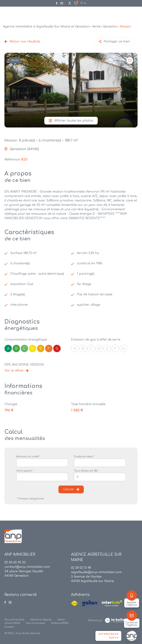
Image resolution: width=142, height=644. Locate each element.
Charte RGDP (12, 623)
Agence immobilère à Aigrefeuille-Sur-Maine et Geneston (46, 27)
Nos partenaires (14, 620)
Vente (96, 27)
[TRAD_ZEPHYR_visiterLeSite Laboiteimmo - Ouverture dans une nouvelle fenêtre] (120, 620)
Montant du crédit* (28, 457)
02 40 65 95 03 (15, 562)
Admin (61, 620)
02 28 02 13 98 (81, 568)
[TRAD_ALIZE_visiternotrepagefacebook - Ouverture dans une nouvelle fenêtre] (57, 3)
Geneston (110, 27)
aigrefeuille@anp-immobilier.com (96, 572)
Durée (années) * (84, 457)
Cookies (9, 627)
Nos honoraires (36, 623)
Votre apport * (25, 471)
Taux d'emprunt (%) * (86, 471)
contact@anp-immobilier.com (27, 567)
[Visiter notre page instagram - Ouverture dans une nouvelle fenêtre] (62, 3)
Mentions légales (41, 620)
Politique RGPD (60, 623)
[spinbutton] (100, 477)
